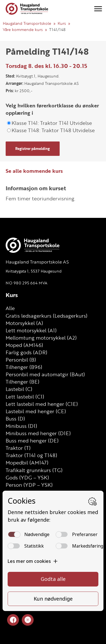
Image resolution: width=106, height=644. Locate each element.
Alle (10, 308)
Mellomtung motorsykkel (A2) (41, 338)
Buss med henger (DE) (32, 441)
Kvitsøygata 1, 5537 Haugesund (34, 271)
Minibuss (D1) (21, 426)
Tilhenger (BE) (22, 382)
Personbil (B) (21, 360)
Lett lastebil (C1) (25, 397)
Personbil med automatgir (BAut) (45, 374)
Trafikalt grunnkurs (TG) (34, 470)
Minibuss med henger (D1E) (38, 433)
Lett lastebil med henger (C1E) (42, 404)
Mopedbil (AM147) (27, 462)
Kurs (62, 23)
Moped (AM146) (24, 345)
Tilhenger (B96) (24, 367)
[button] (98, 9)
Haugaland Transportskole (27, 23)
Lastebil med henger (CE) (36, 411)
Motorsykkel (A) (24, 323)
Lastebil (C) (19, 389)
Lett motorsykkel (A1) (31, 330)
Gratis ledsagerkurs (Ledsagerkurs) (46, 316)
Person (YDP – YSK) (29, 485)
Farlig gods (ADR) (26, 352)
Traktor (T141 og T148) (31, 455)
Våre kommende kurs (23, 29)
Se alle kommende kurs (34, 171)
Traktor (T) (18, 448)
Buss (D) (15, 419)
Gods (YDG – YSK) (27, 477)
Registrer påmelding (33, 149)
